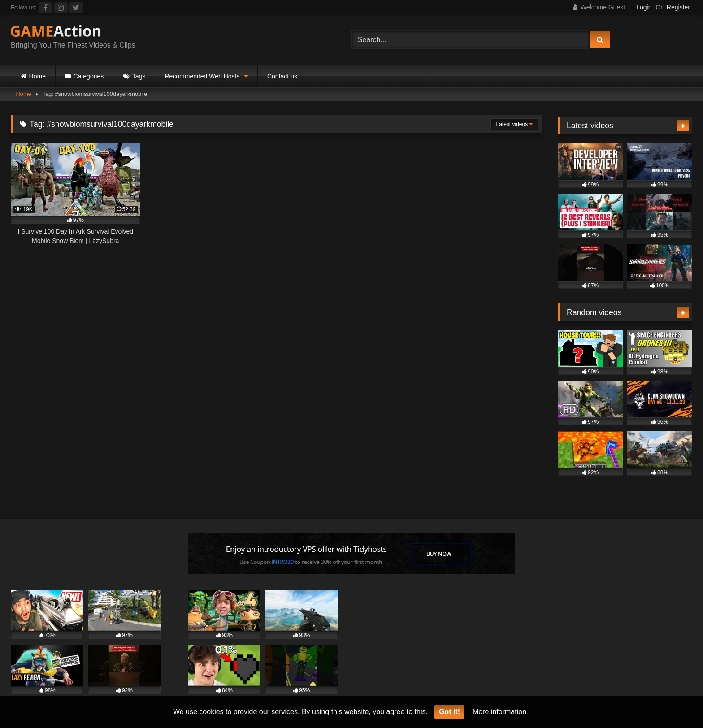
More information (499, 712)
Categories (89, 76)
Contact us (282, 76)
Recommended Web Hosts (202, 76)
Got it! (449, 712)
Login (644, 7)
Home (37, 76)
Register (678, 7)
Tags (139, 76)
